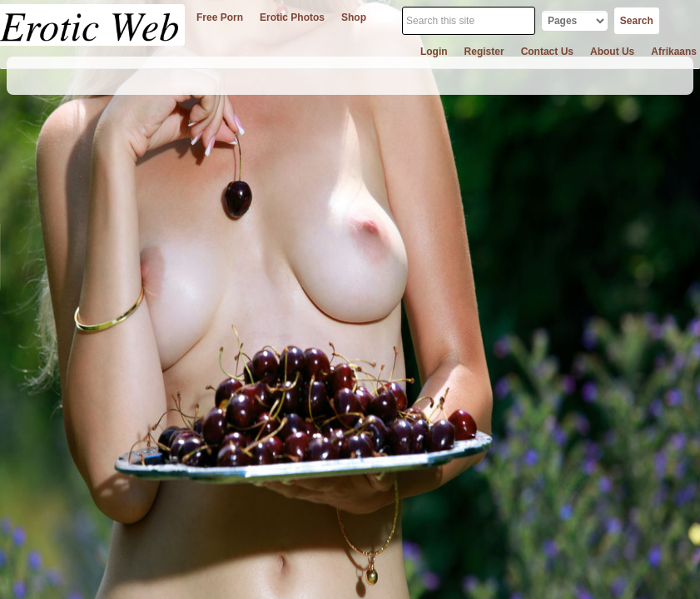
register (484, 52)
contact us (547, 52)
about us (612, 52)
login (434, 52)
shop (354, 17)
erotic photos (292, 17)
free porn (220, 17)
